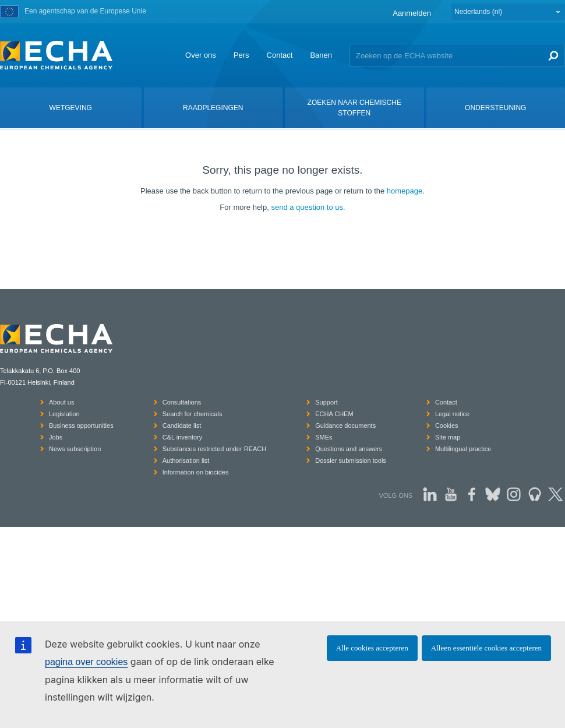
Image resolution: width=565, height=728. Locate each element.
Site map (448, 437)
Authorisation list (186, 460)
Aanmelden (412, 13)
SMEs (324, 437)
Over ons (201, 55)
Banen (321, 55)
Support (326, 402)
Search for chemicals (193, 414)
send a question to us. (308, 207)
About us (61, 402)
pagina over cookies (86, 662)
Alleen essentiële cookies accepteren (486, 648)
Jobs (56, 437)
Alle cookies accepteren (372, 648)
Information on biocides (196, 472)
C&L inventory (183, 437)
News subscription (75, 449)
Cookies (447, 425)
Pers (241, 55)
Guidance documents (345, 425)
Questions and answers (349, 449)
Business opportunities (81, 425)
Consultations (182, 402)
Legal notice (452, 414)
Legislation (64, 414)
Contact (280, 55)
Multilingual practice (463, 449)
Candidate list (182, 425)
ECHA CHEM (334, 414)
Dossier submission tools (351, 460)
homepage (405, 191)
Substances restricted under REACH (215, 449)
